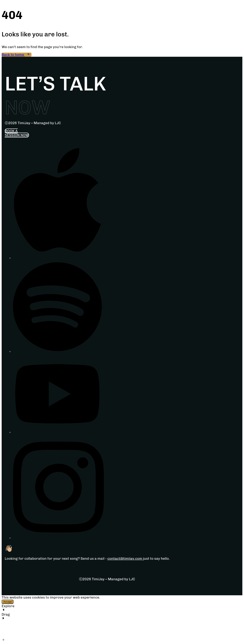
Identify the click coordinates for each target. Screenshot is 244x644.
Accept (8, 602)
